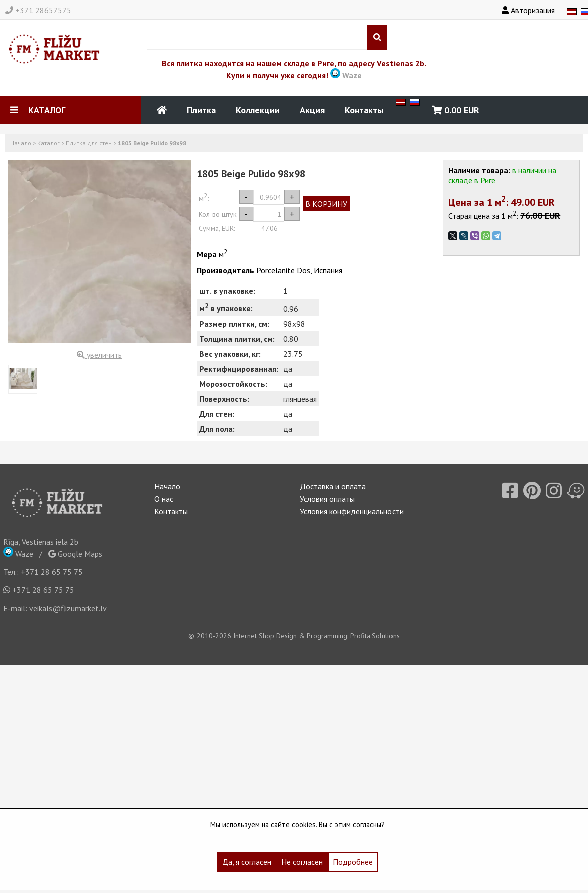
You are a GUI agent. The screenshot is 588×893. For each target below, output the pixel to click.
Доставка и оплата (333, 486)
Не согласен (302, 862)
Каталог (48, 143)
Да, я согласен (247, 862)
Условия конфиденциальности (352, 511)
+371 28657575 (38, 10)
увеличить (99, 355)
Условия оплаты (327, 499)
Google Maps (75, 554)
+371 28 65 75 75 (52, 572)
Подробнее (353, 862)
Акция (312, 110)
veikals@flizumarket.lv (68, 608)
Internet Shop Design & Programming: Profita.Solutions (316, 636)
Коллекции (258, 110)
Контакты (364, 110)
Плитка (201, 110)
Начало (21, 143)
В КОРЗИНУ (326, 204)
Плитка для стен (89, 143)
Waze (346, 75)
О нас (164, 499)
